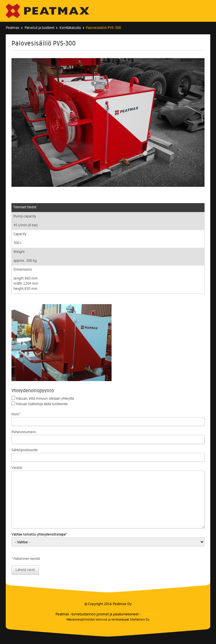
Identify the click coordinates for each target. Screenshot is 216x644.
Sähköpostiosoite (25, 450)
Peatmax (13, 28)
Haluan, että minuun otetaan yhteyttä (45, 399)
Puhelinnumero (24, 432)
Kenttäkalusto (70, 28)
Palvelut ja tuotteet (39, 28)
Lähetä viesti (25, 570)
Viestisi (17, 468)
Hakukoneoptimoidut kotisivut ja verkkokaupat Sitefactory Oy (108, 620)
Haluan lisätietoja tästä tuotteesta (42, 404)
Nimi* (16, 414)
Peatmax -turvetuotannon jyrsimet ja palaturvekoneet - (108, 614)
